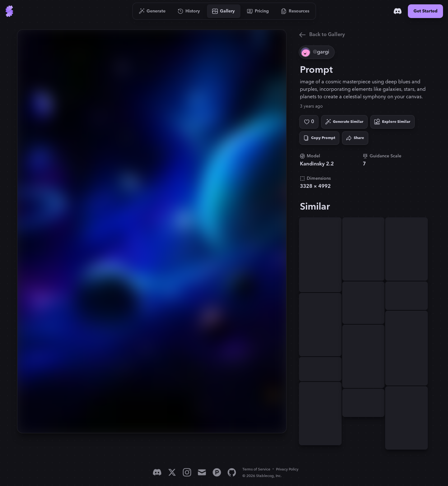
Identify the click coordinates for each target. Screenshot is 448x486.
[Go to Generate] (152, 11)
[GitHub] (232, 472)
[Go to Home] (9, 11)
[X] (172, 472)
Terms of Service (256, 469)
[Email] (202, 472)
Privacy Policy (287, 469)
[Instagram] (187, 472)
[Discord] (398, 11)
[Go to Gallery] (224, 11)
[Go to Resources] (295, 11)
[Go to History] (189, 11)
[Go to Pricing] (258, 11)
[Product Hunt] (217, 472)
